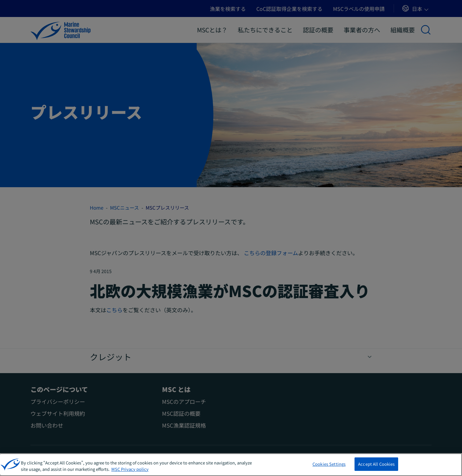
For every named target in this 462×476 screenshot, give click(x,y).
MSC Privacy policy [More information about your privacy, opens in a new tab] (130, 470)
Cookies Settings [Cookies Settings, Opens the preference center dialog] (329, 465)
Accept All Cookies (376, 465)
